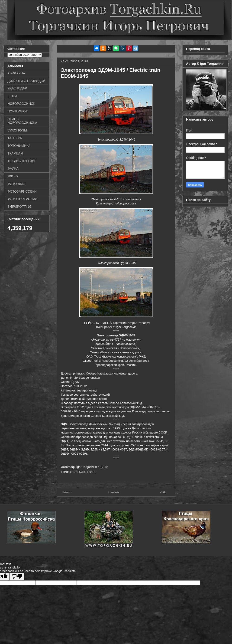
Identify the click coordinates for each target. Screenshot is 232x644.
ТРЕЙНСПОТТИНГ (83, 472)
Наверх (67, 492)
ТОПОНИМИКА (19, 146)
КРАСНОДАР (17, 88)
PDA (163, 492)
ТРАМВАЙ (15, 153)
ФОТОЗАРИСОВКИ (22, 191)
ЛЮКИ (12, 96)
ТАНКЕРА (15, 138)
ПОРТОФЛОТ (18, 111)
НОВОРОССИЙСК (21, 104)
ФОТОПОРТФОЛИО (23, 199)
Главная (114, 492)
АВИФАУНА (16, 73)
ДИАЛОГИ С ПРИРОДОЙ (26, 81)
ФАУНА (13, 168)
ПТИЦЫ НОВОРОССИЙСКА (22, 121)
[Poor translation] (17, 577)
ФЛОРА (13, 176)
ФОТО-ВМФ (16, 184)
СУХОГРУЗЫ (17, 130)
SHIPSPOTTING (19, 207)
